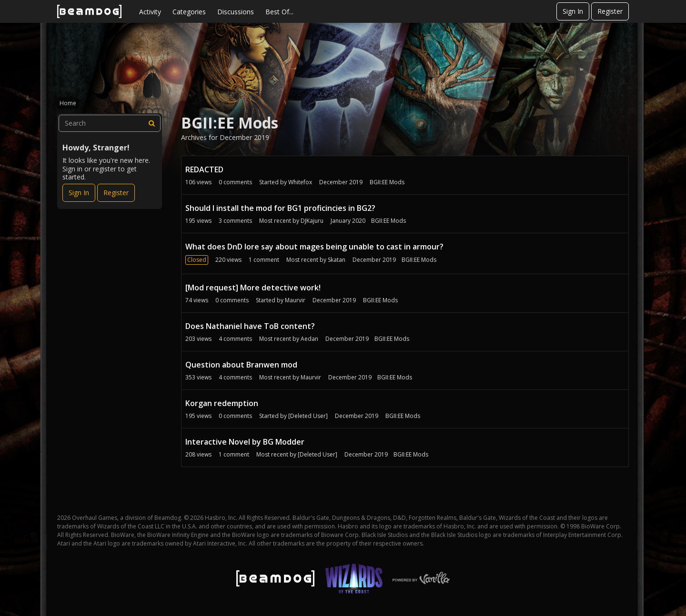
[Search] (152, 123)
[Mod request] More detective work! (253, 288)
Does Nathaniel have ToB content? (250, 326)
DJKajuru (312, 221)
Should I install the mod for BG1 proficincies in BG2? (280, 208)
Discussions (236, 12)
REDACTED (204, 169)
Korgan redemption (222, 403)
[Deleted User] (308, 416)
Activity (150, 12)
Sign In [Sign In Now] (79, 193)
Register (610, 11)
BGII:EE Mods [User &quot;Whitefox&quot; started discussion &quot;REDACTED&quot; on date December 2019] (387, 182)
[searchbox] (110, 123)
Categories (189, 12)
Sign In (573, 11)
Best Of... (279, 12)
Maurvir (295, 300)
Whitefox (300, 182)
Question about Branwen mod (241, 365)
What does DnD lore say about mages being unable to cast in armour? (314, 247)
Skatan (337, 260)
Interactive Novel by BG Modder (245, 442)
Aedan (309, 339)
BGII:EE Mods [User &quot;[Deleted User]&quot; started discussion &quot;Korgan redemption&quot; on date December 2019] (403, 416)
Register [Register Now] (116, 193)
